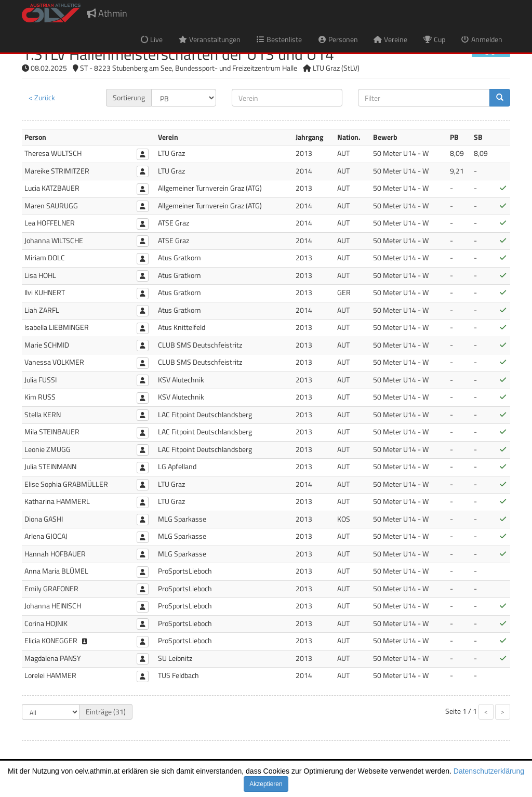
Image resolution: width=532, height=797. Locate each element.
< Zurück (42, 97)
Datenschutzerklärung (489, 771)
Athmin (107, 13)
